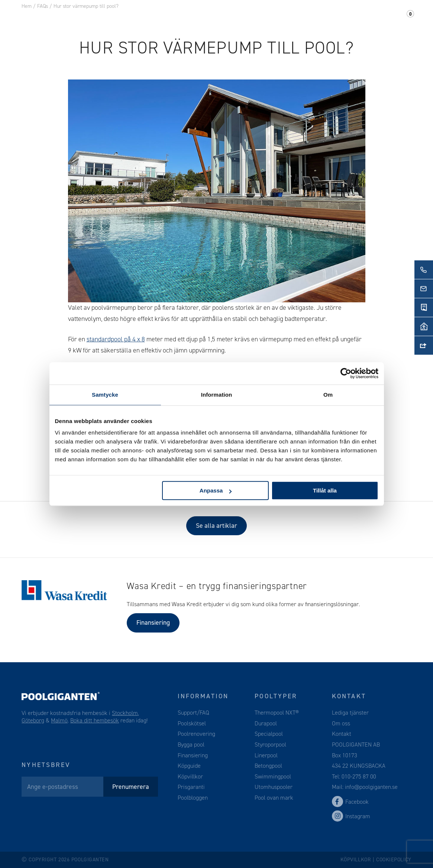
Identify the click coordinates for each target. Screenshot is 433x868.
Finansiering (153, 622)
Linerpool (266, 755)
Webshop (221, 18)
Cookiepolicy (394, 860)
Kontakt (334, 18)
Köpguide (189, 766)
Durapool (266, 723)
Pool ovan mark (274, 798)
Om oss (296, 18)
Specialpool (269, 734)
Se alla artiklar (216, 526)
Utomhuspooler (274, 787)
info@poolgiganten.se (371, 787)
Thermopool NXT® (277, 713)
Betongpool (268, 766)
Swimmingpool (273, 776)
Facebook (350, 802)
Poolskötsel (192, 723)
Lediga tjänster (350, 713)
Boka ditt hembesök (95, 720)
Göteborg (33, 720)
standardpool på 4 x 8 (116, 339)
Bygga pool (191, 745)
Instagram (351, 816)
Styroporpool (270, 745)
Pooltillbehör (168, 18)
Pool (123, 18)
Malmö (59, 720)
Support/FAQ (383, 18)
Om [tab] (328, 395)
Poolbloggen (193, 798)
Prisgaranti (191, 787)
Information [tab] (217, 395)
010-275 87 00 (359, 776)
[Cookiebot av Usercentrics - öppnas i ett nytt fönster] (346, 373)
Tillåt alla (325, 490)
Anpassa (216, 490)
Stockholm (125, 713)
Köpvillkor (190, 776)
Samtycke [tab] (105, 395)
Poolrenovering (196, 734)
